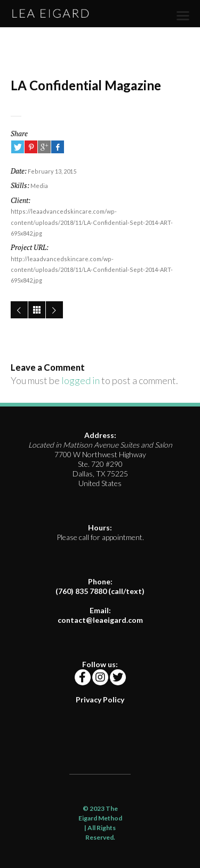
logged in (81, 380)
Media (39, 186)
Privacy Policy (100, 699)
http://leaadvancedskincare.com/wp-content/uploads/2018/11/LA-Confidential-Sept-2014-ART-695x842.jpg (92, 270)
